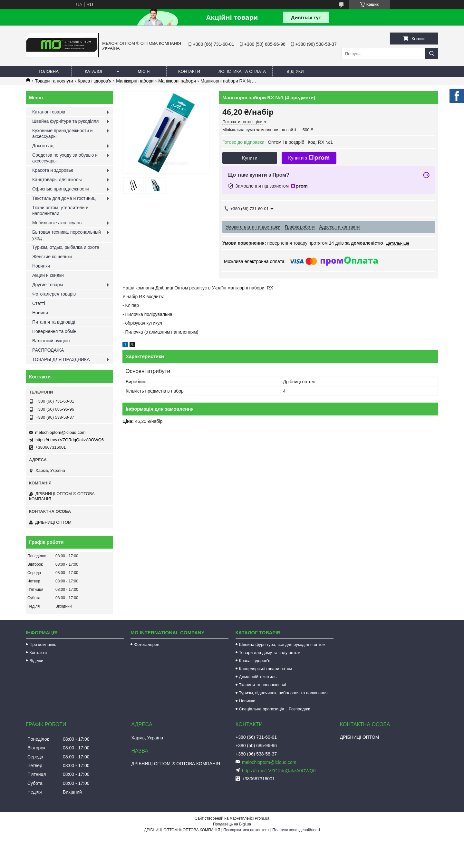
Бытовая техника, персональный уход (67, 235)
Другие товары (48, 285)
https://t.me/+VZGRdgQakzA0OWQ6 (70, 440)
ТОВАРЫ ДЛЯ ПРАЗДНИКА (61, 359)
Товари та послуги (54, 81)
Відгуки (295, 71)
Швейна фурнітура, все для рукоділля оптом (282, 644)
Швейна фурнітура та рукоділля (65, 121)
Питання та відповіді (54, 322)
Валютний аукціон (51, 341)
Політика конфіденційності (296, 830)
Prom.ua (262, 818)
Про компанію (43, 644)
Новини (40, 313)
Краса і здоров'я (95, 81)
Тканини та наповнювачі (263, 685)
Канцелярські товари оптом (266, 669)
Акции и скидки (48, 275)
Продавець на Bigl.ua (232, 824)
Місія (144, 71)
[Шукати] (432, 54)
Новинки (41, 266)
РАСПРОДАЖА (48, 350)
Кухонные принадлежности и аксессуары (62, 133)
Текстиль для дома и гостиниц (64, 198)
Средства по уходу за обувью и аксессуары (65, 158)
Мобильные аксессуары (57, 223)
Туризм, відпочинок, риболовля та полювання (283, 693)
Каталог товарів (49, 112)
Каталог (94, 71)
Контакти (189, 71)
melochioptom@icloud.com (60, 432)
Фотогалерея (147, 644)
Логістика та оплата (242, 71)
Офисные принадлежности (61, 189)
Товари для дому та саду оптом (270, 653)
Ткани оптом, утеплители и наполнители (60, 210)
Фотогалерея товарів (54, 294)
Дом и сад (43, 146)
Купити (250, 158)
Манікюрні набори (135, 81)
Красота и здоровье (53, 170)
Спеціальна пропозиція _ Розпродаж (275, 709)
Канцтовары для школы (57, 180)
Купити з (309, 158)
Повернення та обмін (54, 331)
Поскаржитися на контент (246, 830)
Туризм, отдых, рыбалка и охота (66, 247)
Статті (39, 303)
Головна (49, 71)
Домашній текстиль (258, 677)
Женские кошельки (52, 257)
